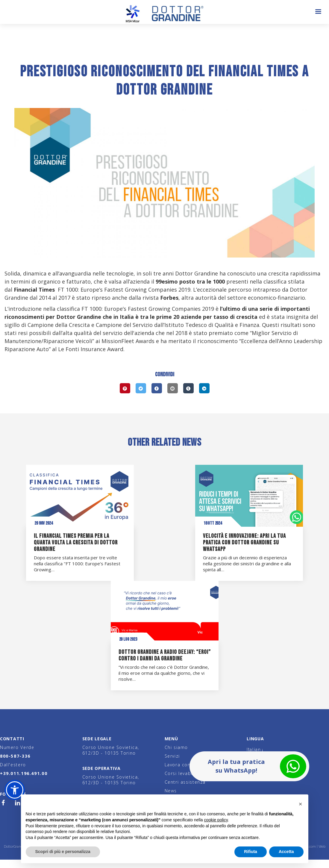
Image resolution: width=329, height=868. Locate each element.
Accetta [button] (286, 852)
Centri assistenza (185, 782)
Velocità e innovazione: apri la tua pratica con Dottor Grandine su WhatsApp (244, 543)
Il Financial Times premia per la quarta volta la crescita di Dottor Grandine (76, 543)
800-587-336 (15, 756)
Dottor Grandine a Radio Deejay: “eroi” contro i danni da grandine (165, 655)
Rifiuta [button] (251, 852)
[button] (15, 790)
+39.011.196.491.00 (24, 773)
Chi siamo (176, 747)
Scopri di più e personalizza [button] (63, 852)
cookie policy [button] (216, 820)
